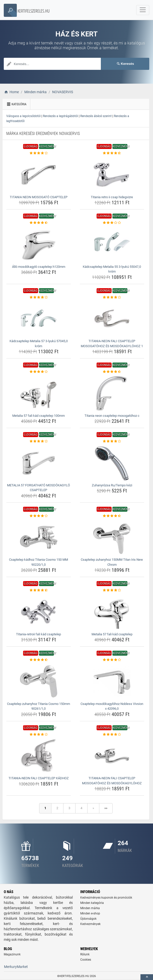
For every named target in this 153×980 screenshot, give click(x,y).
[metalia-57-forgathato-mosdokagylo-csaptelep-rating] (39, 441)
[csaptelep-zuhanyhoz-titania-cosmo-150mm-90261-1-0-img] (39, 681)
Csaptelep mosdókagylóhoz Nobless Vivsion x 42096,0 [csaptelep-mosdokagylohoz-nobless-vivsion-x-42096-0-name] (112, 706)
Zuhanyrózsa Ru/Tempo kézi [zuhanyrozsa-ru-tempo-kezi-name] (112, 485)
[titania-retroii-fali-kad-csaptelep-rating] (39, 590)
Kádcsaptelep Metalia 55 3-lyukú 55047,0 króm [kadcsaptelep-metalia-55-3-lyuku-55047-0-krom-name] (112, 269)
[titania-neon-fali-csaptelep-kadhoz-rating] (39, 735)
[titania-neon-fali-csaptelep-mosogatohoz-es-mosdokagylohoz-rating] (112, 735)
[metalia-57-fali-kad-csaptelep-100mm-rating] (39, 372)
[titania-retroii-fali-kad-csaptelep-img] (39, 612)
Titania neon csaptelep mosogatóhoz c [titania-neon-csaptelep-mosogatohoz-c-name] (112, 416)
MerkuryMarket (16, 967)
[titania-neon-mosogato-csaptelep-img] (39, 175)
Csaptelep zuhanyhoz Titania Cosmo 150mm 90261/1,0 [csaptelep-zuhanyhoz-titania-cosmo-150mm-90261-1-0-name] (39, 706)
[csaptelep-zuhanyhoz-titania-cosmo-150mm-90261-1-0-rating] (39, 660)
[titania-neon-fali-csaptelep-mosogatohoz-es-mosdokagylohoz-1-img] (112, 319)
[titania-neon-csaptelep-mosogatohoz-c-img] (112, 393)
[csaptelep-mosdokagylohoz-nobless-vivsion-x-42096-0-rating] (112, 660)
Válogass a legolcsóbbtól (23, 116)
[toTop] (147, 977)
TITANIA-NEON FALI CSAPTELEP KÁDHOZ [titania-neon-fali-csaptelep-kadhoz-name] (39, 778)
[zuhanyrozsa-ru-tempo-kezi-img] (112, 463)
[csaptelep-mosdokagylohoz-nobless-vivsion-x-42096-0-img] (112, 681)
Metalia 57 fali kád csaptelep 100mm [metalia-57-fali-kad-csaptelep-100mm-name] (39, 416)
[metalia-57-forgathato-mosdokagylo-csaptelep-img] (39, 463)
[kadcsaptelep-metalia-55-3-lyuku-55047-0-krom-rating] (112, 223)
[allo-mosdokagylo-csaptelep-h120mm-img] (39, 244)
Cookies (86, 960)
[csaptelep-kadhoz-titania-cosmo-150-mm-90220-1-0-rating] (39, 516)
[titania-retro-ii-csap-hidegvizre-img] (112, 175)
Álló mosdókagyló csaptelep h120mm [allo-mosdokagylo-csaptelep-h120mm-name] (39, 267)
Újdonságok (88, 919)
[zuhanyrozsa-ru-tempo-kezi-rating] (112, 441)
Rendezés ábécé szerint (96, 116)
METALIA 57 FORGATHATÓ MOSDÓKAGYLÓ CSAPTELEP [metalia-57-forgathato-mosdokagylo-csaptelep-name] (39, 488)
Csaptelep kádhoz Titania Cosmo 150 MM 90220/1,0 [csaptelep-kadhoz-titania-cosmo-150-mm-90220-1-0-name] (39, 562)
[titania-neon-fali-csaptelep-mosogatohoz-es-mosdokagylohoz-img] (112, 756)
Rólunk (85, 954)
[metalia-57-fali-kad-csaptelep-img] (112, 612)
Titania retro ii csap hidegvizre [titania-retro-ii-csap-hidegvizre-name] (112, 197)
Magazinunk (12, 954)
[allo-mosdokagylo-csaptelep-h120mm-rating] (39, 223)
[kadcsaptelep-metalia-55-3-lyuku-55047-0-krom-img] (112, 244)
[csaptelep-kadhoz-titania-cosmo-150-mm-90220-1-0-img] (39, 537)
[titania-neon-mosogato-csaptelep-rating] (39, 153)
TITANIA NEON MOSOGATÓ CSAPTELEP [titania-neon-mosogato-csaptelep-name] (39, 197)
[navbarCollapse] (143, 10)
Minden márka (90, 908)
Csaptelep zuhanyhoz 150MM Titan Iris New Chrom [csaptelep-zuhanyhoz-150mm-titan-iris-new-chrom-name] (112, 562)
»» (106, 808)
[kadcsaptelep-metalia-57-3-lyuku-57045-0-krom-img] (39, 319)
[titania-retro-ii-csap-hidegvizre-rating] (112, 153)
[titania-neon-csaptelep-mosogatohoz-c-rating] (112, 372)
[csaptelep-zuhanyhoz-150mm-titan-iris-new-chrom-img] (112, 537)
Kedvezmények (90, 924)
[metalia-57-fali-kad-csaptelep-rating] (112, 590)
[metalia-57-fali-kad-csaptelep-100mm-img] (39, 393)
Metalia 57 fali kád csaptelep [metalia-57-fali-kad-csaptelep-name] (112, 634)
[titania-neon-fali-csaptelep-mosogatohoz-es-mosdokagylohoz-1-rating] (112, 297)
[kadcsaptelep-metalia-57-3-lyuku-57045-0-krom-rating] (39, 297)
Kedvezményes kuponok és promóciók (106, 898)
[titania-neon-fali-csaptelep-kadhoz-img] (39, 756)
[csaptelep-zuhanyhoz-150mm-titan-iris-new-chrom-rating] (112, 516)
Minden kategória (92, 903)
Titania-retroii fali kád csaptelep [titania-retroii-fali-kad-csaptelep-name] (39, 634)
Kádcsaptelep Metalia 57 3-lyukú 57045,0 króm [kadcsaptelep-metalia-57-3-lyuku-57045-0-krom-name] (39, 344)
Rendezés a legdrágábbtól (60, 116)
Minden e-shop (90, 913)
